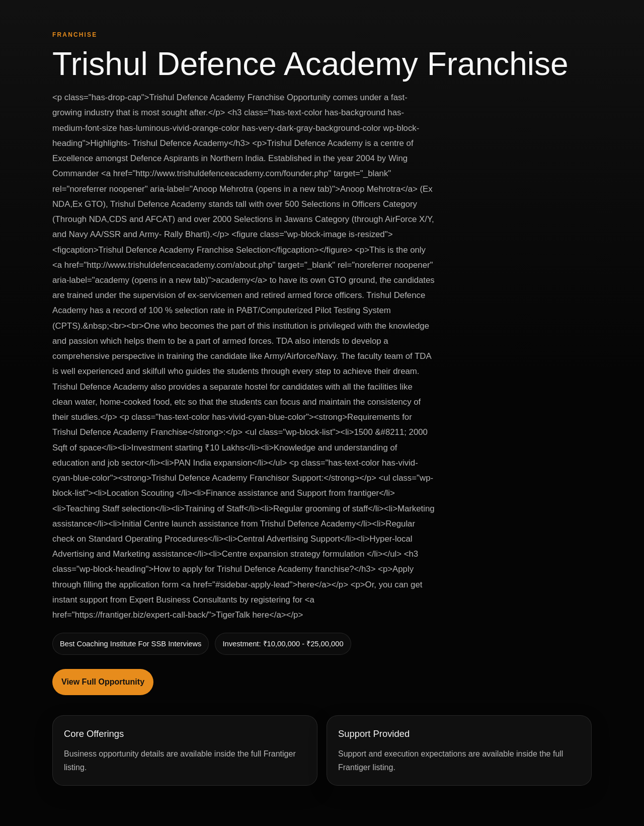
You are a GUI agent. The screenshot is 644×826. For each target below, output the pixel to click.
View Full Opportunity (103, 682)
